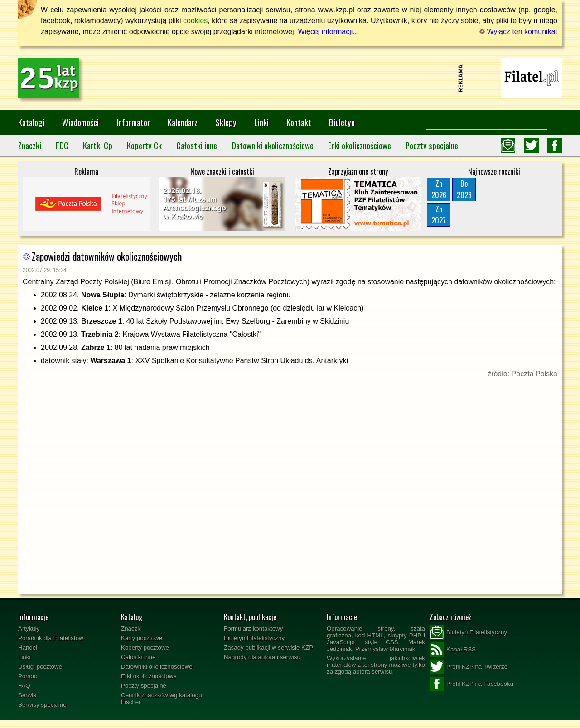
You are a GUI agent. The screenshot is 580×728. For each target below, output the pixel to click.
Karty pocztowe (142, 638)
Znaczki (30, 145)
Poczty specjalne (432, 145)
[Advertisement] (290, 78)
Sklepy (226, 122)
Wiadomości (80, 122)
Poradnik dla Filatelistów (51, 638)
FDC (62, 145)
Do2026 (464, 189)
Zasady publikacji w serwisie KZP (268, 648)
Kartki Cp (98, 145)
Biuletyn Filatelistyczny (254, 638)
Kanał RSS (453, 650)
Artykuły (29, 629)
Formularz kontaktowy (253, 629)
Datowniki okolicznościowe (273, 145)
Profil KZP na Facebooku (471, 684)
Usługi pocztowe (40, 667)
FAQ (24, 686)
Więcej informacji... (328, 32)
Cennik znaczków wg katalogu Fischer (162, 699)
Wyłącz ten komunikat (518, 32)
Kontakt (299, 122)
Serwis (27, 695)
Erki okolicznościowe (360, 145)
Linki (261, 122)
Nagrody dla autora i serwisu (262, 657)
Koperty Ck (144, 145)
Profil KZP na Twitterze (469, 667)
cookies (195, 21)
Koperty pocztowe (145, 648)
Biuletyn (342, 122)
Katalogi (31, 122)
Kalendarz (183, 122)
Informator (133, 122)
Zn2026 (439, 189)
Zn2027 (439, 215)
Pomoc (27, 676)
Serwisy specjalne (42, 705)
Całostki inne (197, 145)
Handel (28, 648)
